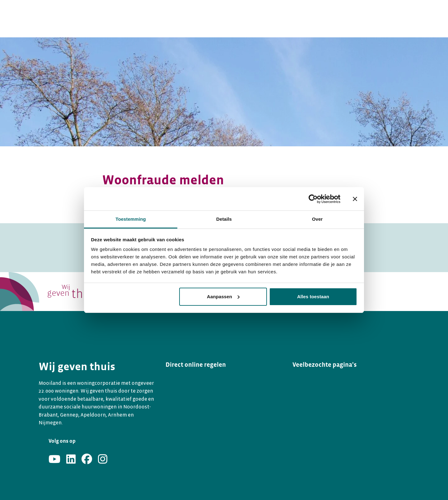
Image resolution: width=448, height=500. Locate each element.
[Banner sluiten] (355, 199)
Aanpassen (223, 297)
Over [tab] (317, 219)
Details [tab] (224, 219)
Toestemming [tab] (131, 219)
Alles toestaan (313, 297)
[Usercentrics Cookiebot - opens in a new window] (313, 199)
